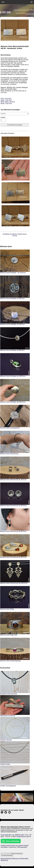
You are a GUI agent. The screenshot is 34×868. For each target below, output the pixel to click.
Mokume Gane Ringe (7, 609)
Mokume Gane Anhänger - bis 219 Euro (13, 273)
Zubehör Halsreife (6, 740)
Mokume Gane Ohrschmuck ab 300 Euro (13, 506)
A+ (8, 853)
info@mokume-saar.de (24, 836)
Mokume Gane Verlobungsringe (10, 661)
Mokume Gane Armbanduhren (10, 428)
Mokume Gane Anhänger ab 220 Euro (12, 298)
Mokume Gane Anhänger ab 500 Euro (12, 324)
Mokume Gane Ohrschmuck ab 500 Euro (13, 531)
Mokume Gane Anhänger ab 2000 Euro (13, 402)
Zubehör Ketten (5, 764)
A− (2, 853)
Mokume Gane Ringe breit (9, 635)
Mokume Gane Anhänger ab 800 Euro (12, 350)
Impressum (13, 847)
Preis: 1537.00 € (8, 101)
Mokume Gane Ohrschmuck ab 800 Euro (13, 557)
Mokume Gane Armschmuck (9, 454)
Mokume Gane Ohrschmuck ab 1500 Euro (14, 583)
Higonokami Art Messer (8, 716)
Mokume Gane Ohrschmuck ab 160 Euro (13, 480)
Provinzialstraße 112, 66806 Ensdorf (12, 835)
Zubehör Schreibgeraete (8, 786)
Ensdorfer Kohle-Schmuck (9, 694)
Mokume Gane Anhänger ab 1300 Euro (13, 376)
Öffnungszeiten (22, 847)
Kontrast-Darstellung (7, 855)
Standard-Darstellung (17, 853)
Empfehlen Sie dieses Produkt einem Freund (15, 235)
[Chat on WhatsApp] (11, 843)
